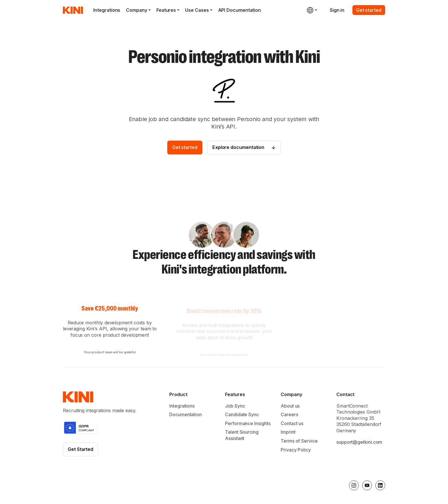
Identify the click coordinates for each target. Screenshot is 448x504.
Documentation (186, 416)
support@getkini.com (359, 443)
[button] (141, 10)
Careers (289, 416)
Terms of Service (299, 442)
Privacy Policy (296, 451)
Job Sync (235, 407)
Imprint (288, 433)
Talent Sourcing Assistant (242, 436)
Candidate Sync (242, 416)
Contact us (292, 424)
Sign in (337, 10)
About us (290, 407)
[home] (73, 10)
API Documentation (240, 10)
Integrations (107, 10)
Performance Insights (248, 424)
